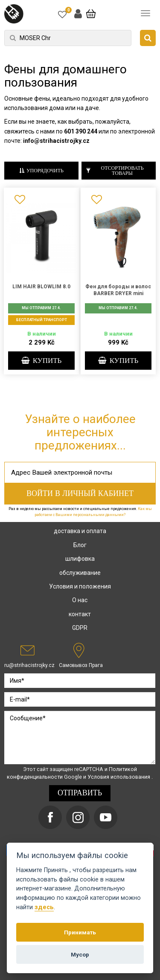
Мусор (80, 954)
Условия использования (119, 777)
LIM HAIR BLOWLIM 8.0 (41, 287)
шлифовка (80, 559)
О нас (80, 600)
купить (42, 361)
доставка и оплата (80, 531)
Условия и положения (80, 586)
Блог (80, 545)
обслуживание (80, 573)
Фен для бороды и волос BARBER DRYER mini (118, 290)
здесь (44, 907)
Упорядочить (41, 171)
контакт (80, 614)
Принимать (80, 932)
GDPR (80, 628)
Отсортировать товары (115, 171)
